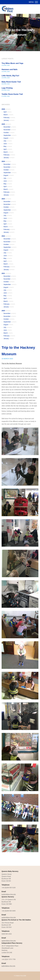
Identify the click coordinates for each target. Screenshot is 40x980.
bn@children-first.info (9, 894)
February (9, 118)
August (9, 138)
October (9, 133)
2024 (6, 161)
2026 (6, 109)
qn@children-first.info (9, 918)
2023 (6, 199)
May (8, 146)
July (8, 141)
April (7, 112)
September (10, 135)
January (9, 120)
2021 (6, 273)
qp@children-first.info (9, 941)
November (10, 130)
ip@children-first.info (8, 966)
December (10, 127)
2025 (6, 124)
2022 (6, 236)
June (8, 144)
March (8, 115)
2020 (6, 311)
